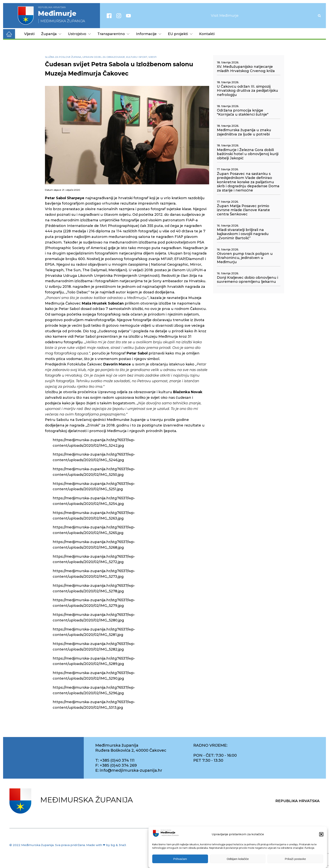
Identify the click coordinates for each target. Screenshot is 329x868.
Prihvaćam (180, 859)
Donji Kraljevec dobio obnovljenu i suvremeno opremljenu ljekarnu (247, 280)
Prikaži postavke (295, 859)
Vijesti (29, 34)
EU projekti (180, 34)
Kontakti (207, 34)
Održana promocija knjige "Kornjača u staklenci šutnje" (243, 113)
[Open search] (319, 16)
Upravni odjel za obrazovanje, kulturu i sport (115, 57)
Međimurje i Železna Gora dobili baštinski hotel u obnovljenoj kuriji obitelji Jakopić (248, 154)
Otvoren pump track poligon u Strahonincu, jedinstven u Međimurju (245, 258)
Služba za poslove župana (63, 57)
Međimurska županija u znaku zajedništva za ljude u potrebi (244, 132)
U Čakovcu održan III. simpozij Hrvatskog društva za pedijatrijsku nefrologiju (247, 91)
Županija (51, 34)
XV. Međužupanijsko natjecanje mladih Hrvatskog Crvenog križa (246, 69)
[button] (321, 834)
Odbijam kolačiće (238, 859)
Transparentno (113, 34)
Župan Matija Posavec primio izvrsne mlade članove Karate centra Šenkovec (243, 210)
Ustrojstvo (79, 34)
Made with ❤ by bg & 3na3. (106, 845)
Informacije (149, 34)
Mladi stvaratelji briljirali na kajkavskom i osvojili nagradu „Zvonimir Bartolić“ (243, 234)
